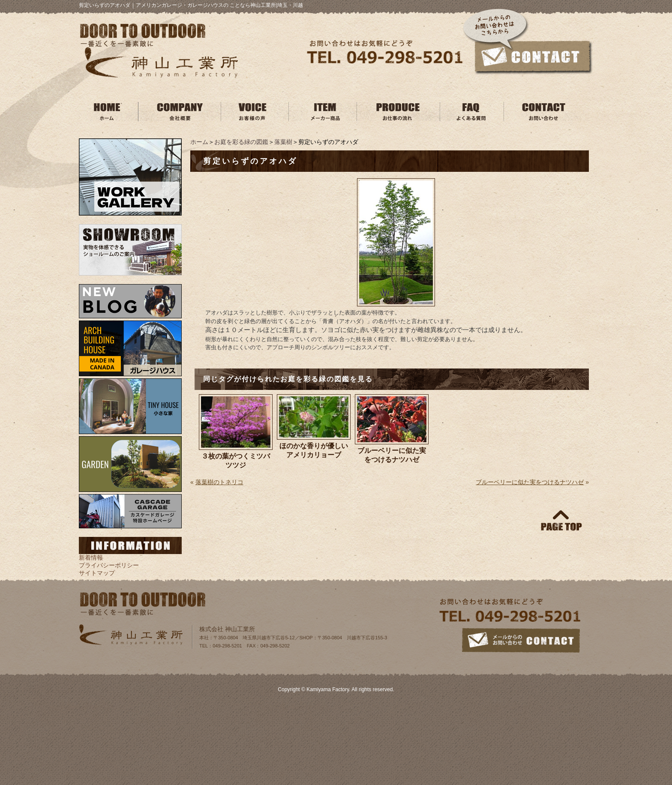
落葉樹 (283, 142)
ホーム (199, 142)
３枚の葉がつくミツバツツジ (236, 461)
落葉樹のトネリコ (219, 482)
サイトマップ (97, 573)
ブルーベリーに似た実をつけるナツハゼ (392, 455)
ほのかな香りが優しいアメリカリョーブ (314, 450)
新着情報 (91, 557)
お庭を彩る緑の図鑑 (241, 142)
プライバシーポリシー (109, 565)
